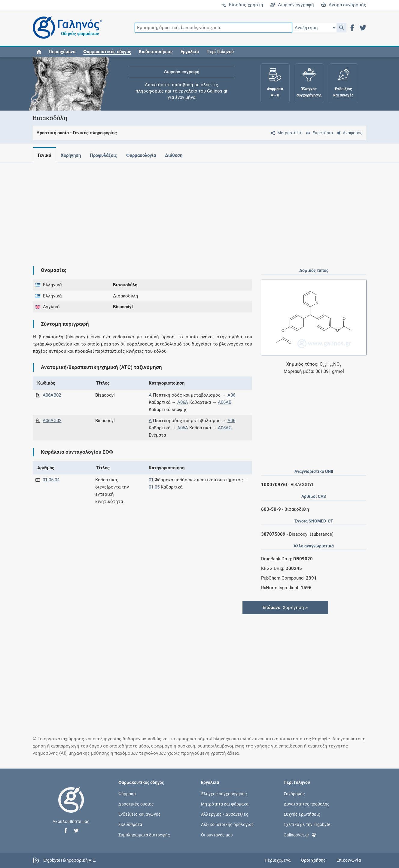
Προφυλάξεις (106, 155)
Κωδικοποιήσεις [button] (156, 52)
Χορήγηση (72, 155)
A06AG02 (52, 421)
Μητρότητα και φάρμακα (225, 804)
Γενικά (44, 155)
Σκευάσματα (130, 824)
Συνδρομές (294, 793)
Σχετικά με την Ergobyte (307, 824)
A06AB (225, 402)
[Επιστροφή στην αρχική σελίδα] (71, 806)
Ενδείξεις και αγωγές (140, 814)
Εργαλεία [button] (190, 52)
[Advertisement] (199, 210)
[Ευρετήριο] (318, 133)
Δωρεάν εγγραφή (292, 5)
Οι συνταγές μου (217, 835)
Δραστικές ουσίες (136, 804)
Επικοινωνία (349, 860)
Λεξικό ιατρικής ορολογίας (227, 824)
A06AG (225, 428)
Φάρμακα (127, 793)
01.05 (154, 487)
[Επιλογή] (314, 28)
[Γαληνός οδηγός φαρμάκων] (66, 28)
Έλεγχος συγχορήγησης (224, 793)
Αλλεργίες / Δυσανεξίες (225, 814)
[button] (341, 28)
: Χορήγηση (285, 608)
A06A (183, 402)
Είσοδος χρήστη (242, 5)
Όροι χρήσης (313, 860)
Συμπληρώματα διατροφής (144, 835)
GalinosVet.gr (300, 834)
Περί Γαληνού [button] (220, 52)
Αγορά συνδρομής (344, 5)
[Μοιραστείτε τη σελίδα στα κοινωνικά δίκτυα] (285, 133)
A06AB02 (52, 395)
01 (151, 480)
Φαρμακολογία (145, 155)
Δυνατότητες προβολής (307, 804)
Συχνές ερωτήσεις (302, 814)
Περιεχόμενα (62, 52)
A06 (231, 395)
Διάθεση (178, 155)
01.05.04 (51, 480)
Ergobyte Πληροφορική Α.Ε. (70, 860)
